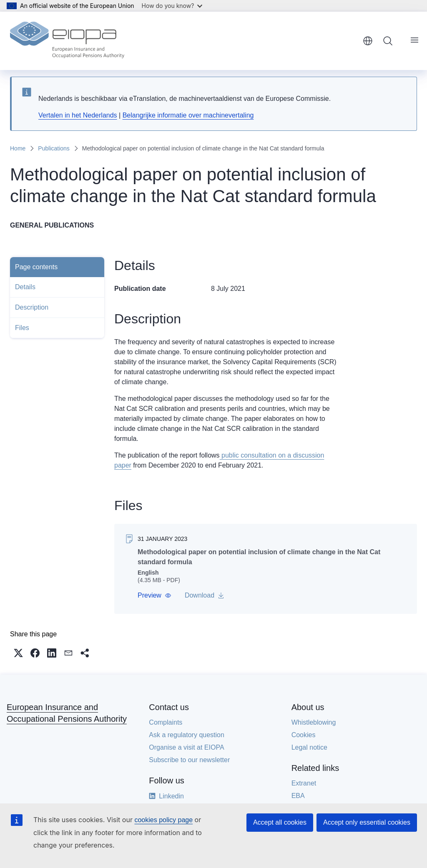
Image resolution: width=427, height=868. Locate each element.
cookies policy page (163, 820)
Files (22, 328)
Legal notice (309, 747)
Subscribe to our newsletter (189, 760)
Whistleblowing (314, 722)
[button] (154, 595)
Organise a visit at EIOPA (186, 747)
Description (32, 307)
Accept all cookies (280, 822)
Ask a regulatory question (187, 735)
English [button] (368, 41)
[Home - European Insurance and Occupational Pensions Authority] (67, 41)
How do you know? (172, 6)
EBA (298, 796)
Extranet (304, 783)
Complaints (166, 722)
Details (25, 287)
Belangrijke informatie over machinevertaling (188, 115)
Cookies (304, 735)
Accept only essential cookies (367, 822)
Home (18, 148)
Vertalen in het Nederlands (78, 115)
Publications (54, 148)
